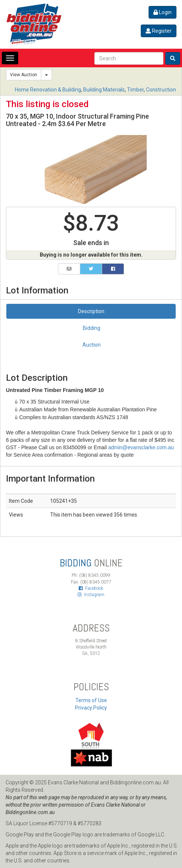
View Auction (24, 75)
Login (162, 12)
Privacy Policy (91, 708)
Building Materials (104, 90)
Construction (161, 90)
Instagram (91, 595)
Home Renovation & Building (48, 90)
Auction (92, 345)
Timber (135, 90)
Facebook (91, 588)
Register (159, 31)
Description (91, 311)
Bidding (92, 328)
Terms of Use (91, 700)
